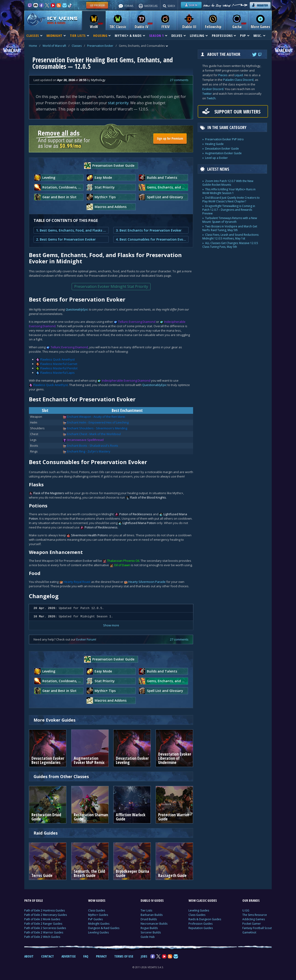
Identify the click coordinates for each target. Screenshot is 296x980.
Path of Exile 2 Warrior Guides (44, 932)
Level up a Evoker (216, 158)
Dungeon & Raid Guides (104, 928)
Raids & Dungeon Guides (205, 919)
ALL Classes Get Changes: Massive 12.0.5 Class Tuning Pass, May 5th (230, 245)
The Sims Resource (255, 915)
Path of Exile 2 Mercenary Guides (46, 915)
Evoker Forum (86, 639)
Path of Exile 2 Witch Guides (42, 937)
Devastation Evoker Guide (222, 149)
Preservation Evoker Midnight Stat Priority (111, 286)
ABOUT (29, 956)
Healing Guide (214, 144)
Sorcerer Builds (151, 932)
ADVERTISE (69, 956)
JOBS (144, 956)
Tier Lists (146, 910)
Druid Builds (149, 919)
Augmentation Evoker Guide (223, 153)
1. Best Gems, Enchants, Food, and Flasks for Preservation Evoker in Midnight (71, 230)
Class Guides (97, 910)
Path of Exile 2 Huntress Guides (45, 910)
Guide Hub (148, 937)
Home (33, 46)
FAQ (86, 956)
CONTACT (48, 956)
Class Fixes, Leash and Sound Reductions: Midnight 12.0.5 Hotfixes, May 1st (231, 237)
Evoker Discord (213, 89)
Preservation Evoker (100, 46)
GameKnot (249, 932)
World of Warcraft (54, 46)
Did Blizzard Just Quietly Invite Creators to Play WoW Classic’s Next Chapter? (231, 199)
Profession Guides (200, 924)
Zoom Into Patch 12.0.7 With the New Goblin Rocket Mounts (228, 183)
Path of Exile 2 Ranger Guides (43, 924)
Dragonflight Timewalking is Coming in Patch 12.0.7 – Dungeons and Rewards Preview (229, 210)
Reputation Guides (201, 928)
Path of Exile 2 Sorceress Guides (45, 928)
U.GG (246, 910)
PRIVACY (101, 956)
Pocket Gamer (252, 924)
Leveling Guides (98, 932)
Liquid (239, 75)
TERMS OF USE (124, 956)
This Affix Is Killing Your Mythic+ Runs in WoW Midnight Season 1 (229, 191)
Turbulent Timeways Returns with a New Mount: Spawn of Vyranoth (230, 220)
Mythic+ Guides (98, 915)
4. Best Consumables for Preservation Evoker (151, 239)
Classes (77, 46)
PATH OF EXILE (34, 900)
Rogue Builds (149, 928)
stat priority (118, 103)
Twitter (207, 94)
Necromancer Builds (154, 924)
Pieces (223, 75)
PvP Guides (95, 919)
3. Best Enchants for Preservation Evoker (149, 230)
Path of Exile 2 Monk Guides (42, 919)
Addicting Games (254, 919)
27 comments (179, 80)
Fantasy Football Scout (257, 928)
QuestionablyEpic (77, 309)
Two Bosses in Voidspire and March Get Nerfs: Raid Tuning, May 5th (230, 228)
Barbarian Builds (152, 915)
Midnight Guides (99, 924)
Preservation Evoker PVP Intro (224, 139)
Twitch (211, 98)
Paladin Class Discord (238, 80)
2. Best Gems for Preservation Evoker (66, 239)
